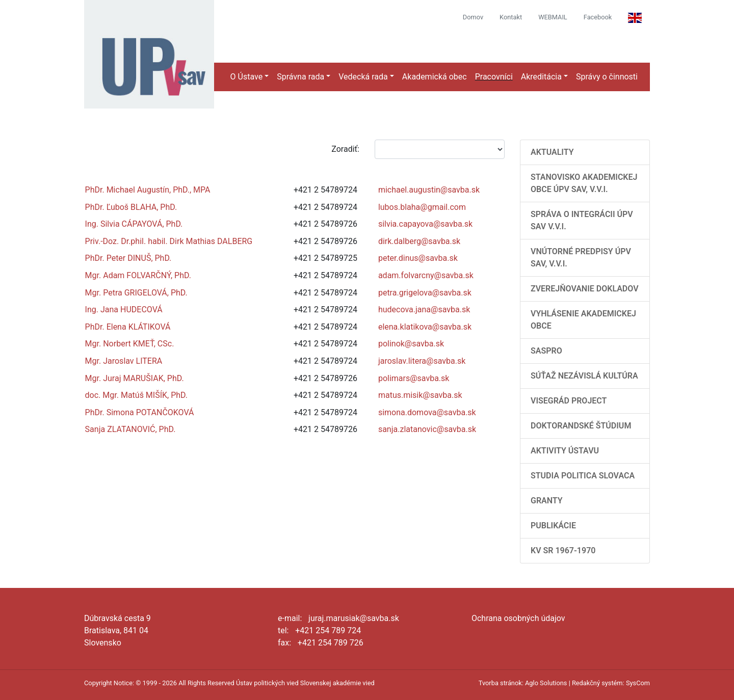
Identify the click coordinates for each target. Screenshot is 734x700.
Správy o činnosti (607, 77)
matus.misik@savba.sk (420, 395)
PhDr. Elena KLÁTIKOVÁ (128, 327)
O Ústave (247, 77)
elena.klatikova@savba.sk (425, 327)
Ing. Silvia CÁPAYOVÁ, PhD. (134, 224)
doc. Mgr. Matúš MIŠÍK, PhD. (136, 395)
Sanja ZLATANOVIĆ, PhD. (130, 429)
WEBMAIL (553, 17)
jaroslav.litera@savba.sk (422, 361)
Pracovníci (494, 77)
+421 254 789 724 (328, 630)
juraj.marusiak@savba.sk (354, 618)
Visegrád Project (569, 401)
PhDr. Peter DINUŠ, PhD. (128, 258)
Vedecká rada (363, 77)
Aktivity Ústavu (565, 451)
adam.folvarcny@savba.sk (426, 275)
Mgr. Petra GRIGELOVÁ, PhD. (136, 293)
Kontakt (511, 17)
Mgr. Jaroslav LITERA (124, 361)
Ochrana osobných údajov (518, 618)
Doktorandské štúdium (581, 426)
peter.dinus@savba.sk (418, 258)
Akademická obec (435, 77)
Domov (473, 17)
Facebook (598, 17)
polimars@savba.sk (414, 378)
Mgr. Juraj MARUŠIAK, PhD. (135, 378)
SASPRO (546, 351)
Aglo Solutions (546, 683)
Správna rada (300, 77)
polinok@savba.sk (411, 344)
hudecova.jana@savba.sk (424, 309)
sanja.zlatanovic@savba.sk (427, 429)
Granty (547, 501)
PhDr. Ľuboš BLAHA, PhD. (131, 207)
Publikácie (553, 526)
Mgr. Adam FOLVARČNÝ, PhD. (138, 275)
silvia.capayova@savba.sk (425, 224)
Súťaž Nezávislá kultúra (584, 376)
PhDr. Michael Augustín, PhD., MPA (148, 190)
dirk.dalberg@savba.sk (419, 241)
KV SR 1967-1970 (563, 550)
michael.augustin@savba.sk (429, 190)
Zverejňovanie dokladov (585, 289)
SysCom (638, 683)
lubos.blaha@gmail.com (422, 207)
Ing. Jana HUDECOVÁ (124, 309)
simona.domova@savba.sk (427, 412)
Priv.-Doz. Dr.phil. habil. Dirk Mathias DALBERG (169, 241)
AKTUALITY (552, 152)
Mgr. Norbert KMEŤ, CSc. (130, 344)
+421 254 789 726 (331, 643)
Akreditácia (541, 77)
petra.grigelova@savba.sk (425, 293)
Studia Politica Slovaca (583, 476)
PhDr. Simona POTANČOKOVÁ (140, 412)
